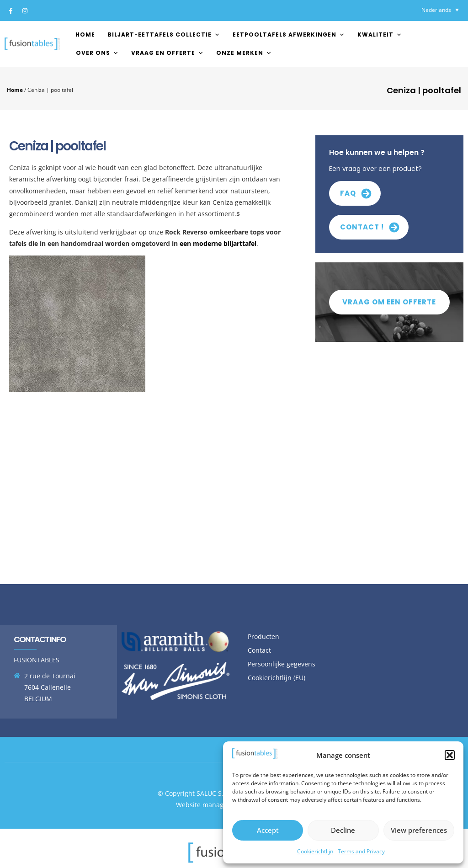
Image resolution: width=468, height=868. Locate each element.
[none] (440, 10)
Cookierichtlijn (315, 851)
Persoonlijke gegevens (282, 664)
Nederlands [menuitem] (436, 10)
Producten (263, 636)
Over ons (97, 53)
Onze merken (244, 53)
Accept (268, 830)
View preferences (419, 830)
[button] (450, 755)
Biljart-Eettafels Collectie (164, 35)
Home (85, 35)
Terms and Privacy (361, 851)
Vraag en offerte (168, 53)
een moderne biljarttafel (218, 243)
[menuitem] (440, 10)
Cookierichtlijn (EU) (277, 678)
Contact (259, 650)
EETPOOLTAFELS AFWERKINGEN (289, 35)
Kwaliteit (380, 35)
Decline (343, 830)
